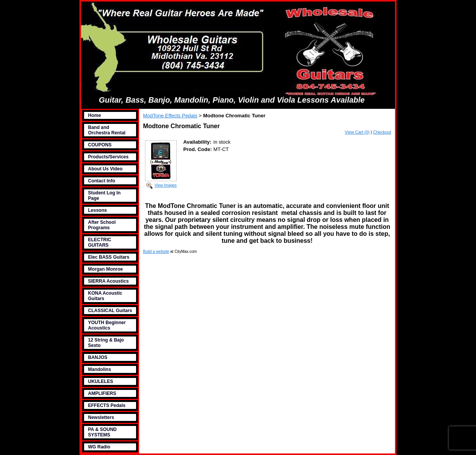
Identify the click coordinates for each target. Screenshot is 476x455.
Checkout (382, 132)
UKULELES (101, 381)
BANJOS (98, 357)
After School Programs (102, 225)
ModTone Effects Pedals (170, 116)
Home (94, 115)
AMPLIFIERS (102, 393)
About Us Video (105, 169)
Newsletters (101, 417)
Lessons (97, 210)
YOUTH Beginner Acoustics (107, 325)
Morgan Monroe (105, 269)
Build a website (156, 252)
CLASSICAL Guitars (110, 311)
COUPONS (100, 145)
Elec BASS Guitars (109, 257)
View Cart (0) (357, 132)
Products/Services (108, 157)
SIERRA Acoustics (108, 281)
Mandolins (99, 369)
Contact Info (102, 181)
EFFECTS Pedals (107, 405)
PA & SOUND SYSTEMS (102, 432)
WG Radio (99, 447)
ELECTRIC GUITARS (100, 242)
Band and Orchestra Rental (107, 130)
